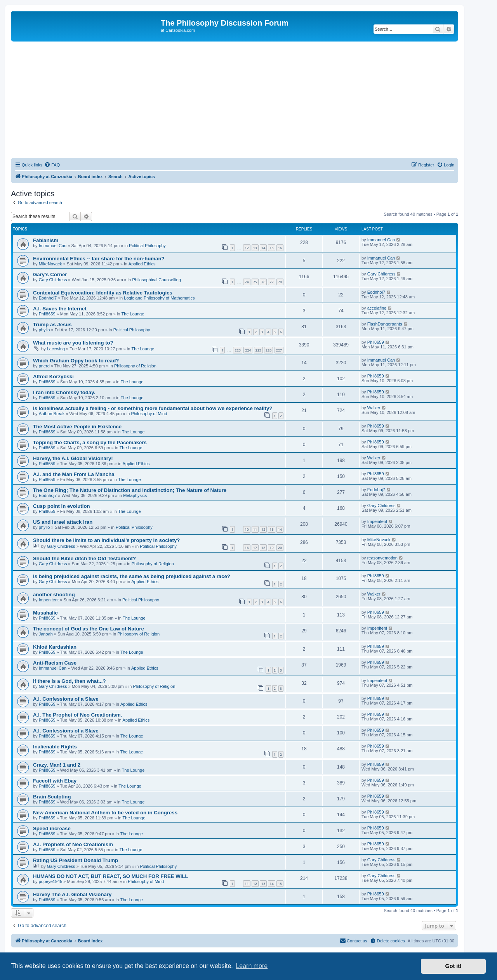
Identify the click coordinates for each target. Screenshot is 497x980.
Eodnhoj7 (48, 298)
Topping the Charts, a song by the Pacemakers (90, 442)
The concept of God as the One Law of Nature (89, 629)
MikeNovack (50, 264)
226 (268, 350)
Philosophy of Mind (149, 414)
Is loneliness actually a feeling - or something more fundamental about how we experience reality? (153, 408)
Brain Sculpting (52, 797)
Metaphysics (135, 495)
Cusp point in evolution (62, 506)
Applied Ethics (142, 264)
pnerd (44, 366)
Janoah (46, 634)
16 (280, 248)
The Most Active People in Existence (77, 427)
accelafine (377, 308)
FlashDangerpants (385, 324)
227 (279, 350)
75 (255, 282)
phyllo (44, 330)
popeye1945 (51, 881)
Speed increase (52, 828)
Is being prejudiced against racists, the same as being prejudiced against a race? (132, 576)
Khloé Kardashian (55, 647)
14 (263, 248)
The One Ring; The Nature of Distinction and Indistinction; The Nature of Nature (130, 490)
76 (263, 282)
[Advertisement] (235, 100)
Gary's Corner (50, 274)
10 (247, 529)
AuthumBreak (52, 414)
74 (247, 282)
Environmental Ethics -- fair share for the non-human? (99, 259)
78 (280, 282)
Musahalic (45, 613)
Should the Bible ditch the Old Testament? (84, 558)
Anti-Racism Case (55, 663)
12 (247, 248)
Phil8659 (47, 314)
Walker (374, 408)
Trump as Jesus (52, 325)
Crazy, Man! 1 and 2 (57, 765)
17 (255, 548)
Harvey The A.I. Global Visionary (72, 894)
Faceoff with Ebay (55, 781)
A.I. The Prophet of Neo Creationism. (77, 715)
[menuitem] (52, 165)
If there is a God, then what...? (70, 681)
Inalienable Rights (55, 747)
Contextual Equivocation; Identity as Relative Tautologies (103, 293)
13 (255, 248)
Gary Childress (53, 280)
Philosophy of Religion (135, 366)
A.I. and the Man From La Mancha (74, 474)
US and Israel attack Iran (63, 522)
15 (271, 248)
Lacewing (56, 349)
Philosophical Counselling (156, 280)
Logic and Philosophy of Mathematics (159, 298)
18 (263, 548)
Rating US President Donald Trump (76, 860)
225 (258, 350)
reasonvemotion (382, 558)
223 (237, 350)
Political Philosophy (147, 246)
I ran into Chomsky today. (64, 392)
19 (271, 548)
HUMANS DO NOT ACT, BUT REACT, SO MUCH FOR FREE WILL (111, 876)
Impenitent (377, 521)
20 (280, 548)
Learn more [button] (252, 966)
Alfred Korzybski (53, 377)
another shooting (54, 595)
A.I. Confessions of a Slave (66, 699)
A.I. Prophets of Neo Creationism (73, 844)
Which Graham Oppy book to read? (76, 361)
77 (271, 282)
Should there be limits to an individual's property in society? (106, 540)
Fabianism (46, 240)
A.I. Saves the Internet (60, 309)
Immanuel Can (53, 246)
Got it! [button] (454, 966)
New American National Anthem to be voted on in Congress (105, 813)
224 (248, 350)
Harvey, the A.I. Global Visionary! (73, 458)
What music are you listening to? (73, 343)
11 (255, 529)
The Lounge (133, 314)
